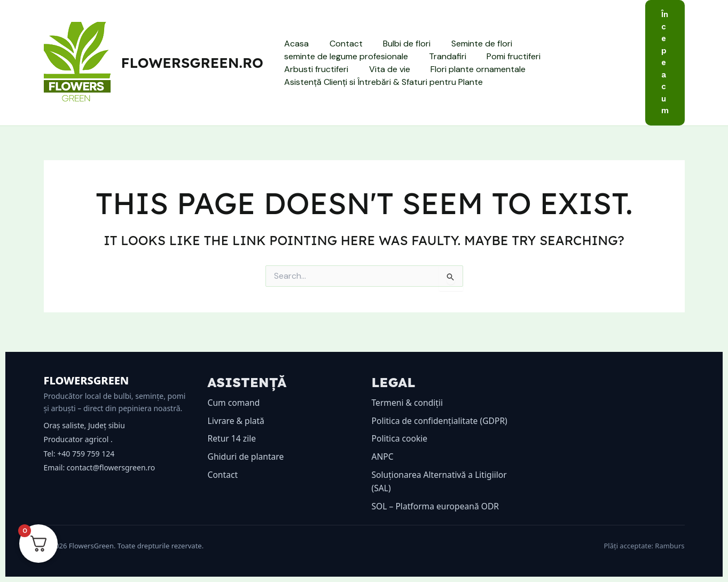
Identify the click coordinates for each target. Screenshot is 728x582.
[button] (665, 63)
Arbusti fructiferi (581, 56)
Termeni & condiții (408, 403)
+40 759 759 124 (86, 454)
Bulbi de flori (398, 44)
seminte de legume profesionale (345, 56)
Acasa (295, 44)
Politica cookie (400, 438)
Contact (341, 44)
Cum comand (234, 403)
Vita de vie (303, 69)
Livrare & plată (237, 421)
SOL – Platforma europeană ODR (437, 506)
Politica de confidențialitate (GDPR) (441, 421)
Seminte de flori (469, 44)
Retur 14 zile (233, 438)
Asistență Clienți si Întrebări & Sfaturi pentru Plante (382, 82)
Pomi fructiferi (505, 56)
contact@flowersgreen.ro (111, 467)
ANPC (383, 457)
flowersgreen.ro (192, 63)
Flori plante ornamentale (388, 69)
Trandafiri (442, 56)
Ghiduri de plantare (247, 457)
